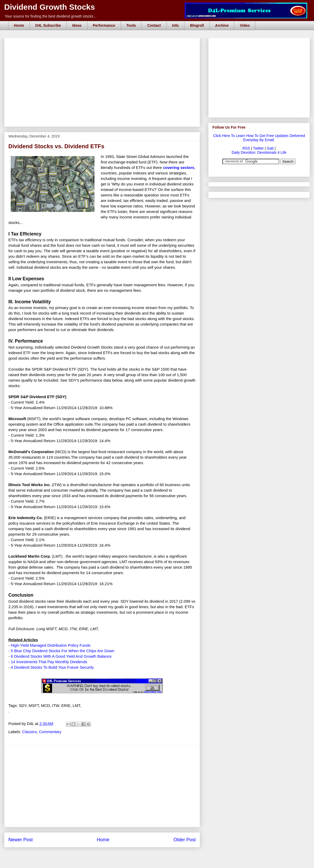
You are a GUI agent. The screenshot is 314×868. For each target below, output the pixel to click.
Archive (222, 25)
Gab (270, 148)
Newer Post (21, 840)
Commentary (50, 732)
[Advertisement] (104, 44)
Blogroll (197, 25)
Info (176, 25)
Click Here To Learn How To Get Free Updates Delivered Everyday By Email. (259, 138)
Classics (30, 732)
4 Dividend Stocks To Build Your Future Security (52, 667)
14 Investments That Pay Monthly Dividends (49, 662)
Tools (131, 25)
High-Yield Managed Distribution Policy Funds (51, 645)
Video (245, 25)
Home (19, 25)
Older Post (185, 840)
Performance (104, 25)
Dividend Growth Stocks (50, 7)
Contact (154, 25)
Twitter (258, 148)
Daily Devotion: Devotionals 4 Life (259, 152)
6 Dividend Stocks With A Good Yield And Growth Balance (61, 656)
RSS (246, 148)
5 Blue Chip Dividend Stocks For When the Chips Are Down (63, 651)
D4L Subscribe (48, 25)
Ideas (77, 25)
